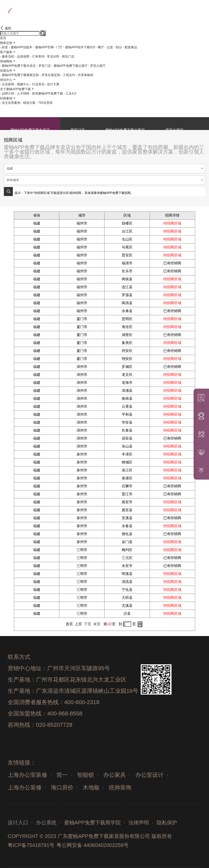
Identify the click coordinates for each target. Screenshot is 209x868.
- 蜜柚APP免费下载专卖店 (18, 66)
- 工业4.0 (70, 94)
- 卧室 (4, 47)
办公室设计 (149, 775)
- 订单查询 (37, 57)
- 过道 (109, 47)
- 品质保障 (22, 57)
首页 (3, 38)
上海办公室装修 (27, 775)
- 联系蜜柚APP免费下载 (46, 94)
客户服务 (6, 52)
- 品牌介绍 (7, 94)
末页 (97, 624)
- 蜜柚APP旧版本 (21, 47)
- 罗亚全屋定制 (50, 75)
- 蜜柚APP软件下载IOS (79, 47)
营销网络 (6, 61)
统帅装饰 (120, 787)
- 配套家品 (130, 47)
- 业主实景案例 (10, 103)
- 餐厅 (100, 47)
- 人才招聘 (22, 94)
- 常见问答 (52, 57)
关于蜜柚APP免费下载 (15, 89)
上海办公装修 (25, 787)
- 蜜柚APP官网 (43, 47)
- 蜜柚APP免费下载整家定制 (19, 75)
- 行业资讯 (37, 84)
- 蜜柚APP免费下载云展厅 (69, 66)
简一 (62, 775)
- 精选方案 (28, 103)
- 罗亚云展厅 (97, 66)
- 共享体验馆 (85, 75)
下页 (88, 624)
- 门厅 (58, 47)
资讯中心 (6, 80)
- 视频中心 (22, 84)
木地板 (91, 787)
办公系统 (46, 823)
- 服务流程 (7, 57)
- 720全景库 (44, 103)
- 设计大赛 (52, 84)
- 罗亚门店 (44, 66)
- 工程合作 (68, 75)
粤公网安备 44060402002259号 (93, 845)
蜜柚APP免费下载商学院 (92, 823)
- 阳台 (118, 47)
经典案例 (6, 98)
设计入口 (18, 823)
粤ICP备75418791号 (31, 845)
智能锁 (85, 775)
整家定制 (6, 43)
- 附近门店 (67, 57)
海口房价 (62, 787)
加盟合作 (6, 71)
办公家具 (115, 775)
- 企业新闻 (7, 84)
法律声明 (139, 823)
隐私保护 (167, 823)
